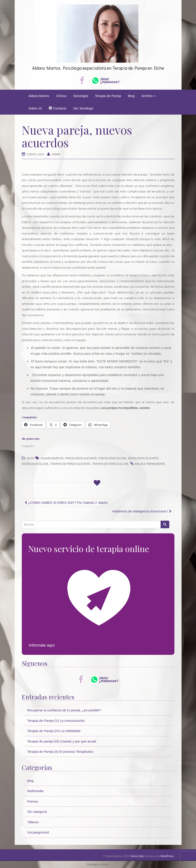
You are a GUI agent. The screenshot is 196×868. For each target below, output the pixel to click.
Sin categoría (37, 812)
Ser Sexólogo (83, 108)
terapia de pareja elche (110, 464)
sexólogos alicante (143, 458)
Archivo (149, 96)
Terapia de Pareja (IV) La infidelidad (54, 731)
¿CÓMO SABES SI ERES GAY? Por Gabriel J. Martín (66, 503)
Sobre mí (35, 108)
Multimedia (35, 791)
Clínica (61, 96)
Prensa (33, 801)
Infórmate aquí (42, 645)
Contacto (58, 108)
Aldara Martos (39, 96)
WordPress (167, 856)
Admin (56, 154)
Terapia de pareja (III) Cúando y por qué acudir (62, 741)
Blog (131, 96)
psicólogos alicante (81, 458)
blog (31, 458)
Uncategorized (38, 832)
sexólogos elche (35, 464)
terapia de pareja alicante (70, 464)
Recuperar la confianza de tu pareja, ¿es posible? (64, 710)
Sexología (81, 96)
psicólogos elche (112, 458)
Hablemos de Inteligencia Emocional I (142, 511)
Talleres (33, 822)
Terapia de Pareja (108, 96)
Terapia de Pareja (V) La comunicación (56, 721)
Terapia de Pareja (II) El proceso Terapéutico (60, 752)
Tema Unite (137, 856)
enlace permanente (150, 464)
